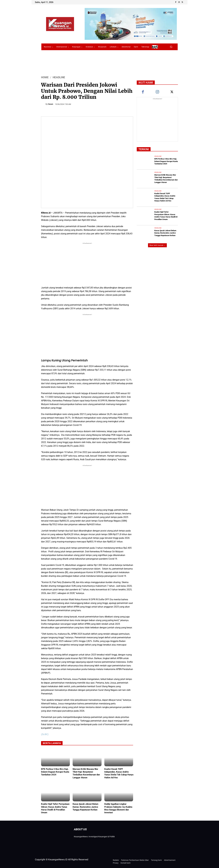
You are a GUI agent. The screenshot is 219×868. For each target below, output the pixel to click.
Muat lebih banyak (157, 244)
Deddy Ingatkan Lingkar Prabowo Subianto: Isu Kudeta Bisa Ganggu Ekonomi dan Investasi (118, 808)
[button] (171, 47)
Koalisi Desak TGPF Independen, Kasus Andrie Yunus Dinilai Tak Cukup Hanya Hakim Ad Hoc (119, 773)
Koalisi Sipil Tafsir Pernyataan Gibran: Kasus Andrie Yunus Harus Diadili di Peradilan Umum (55, 808)
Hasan (50, 104)
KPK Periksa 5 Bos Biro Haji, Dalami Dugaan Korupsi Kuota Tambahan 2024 (55, 772)
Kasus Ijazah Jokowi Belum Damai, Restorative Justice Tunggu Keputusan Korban (85, 807)
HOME (45, 77)
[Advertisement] (87, 264)
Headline (59, 77)
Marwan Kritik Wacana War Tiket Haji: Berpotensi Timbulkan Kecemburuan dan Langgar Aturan (86, 773)
